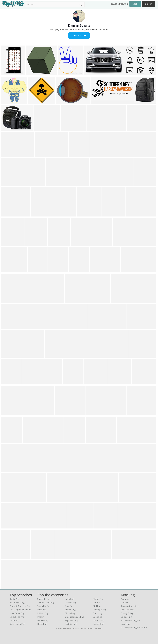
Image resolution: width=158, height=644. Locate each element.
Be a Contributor (119, 4)
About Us (125, 599)
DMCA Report (127, 610)
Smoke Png (70, 610)
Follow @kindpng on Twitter (134, 628)
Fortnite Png (71, 624)
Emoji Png (97, 613)
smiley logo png (17, 624)
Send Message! (79, 36)
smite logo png (17, 617)
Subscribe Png (44, 599)
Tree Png (69, 606)
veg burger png (17, 603)
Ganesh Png (98, 620)
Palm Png (69, 599)
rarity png (14, 599)
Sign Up (148, 4)
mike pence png (17, 613)
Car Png (97, 603)
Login (135, 4)
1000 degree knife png (20, 610)
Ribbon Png (43, 613)
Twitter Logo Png (46, 603)
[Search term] (55, 4)
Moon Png (70, 613)
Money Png (98, 599)
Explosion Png (72, 620)
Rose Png (42, 610)
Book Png (97, 617)
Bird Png (97, 606)
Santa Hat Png (44, 606)
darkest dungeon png (20, 606)
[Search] (81, 5)
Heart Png (42, 624)
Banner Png (98, 624)
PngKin (41, 617)
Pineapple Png (100, 610)
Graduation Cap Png (74, 617)
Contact (124, 603)
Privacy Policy (127, 613)
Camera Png (71, 603)
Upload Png (126, 617)
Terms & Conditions (130, 606)
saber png (14, 620)
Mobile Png (43, 620)
